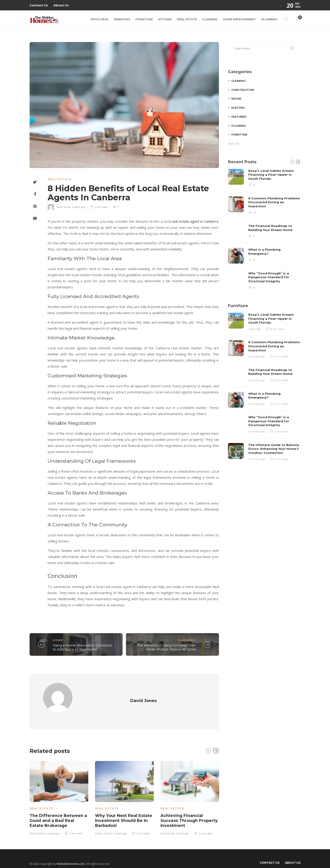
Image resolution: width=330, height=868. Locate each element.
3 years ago (78, 207)
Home (58, 640)
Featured (239, 117)
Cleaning (210, 19)
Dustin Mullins (104, 825)
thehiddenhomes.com (71, 855)
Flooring (187, 640)
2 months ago (257, 357)
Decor (236, 99)
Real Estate (187, 19)
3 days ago (254, 329)
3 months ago (257, 459)
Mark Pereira (37, 825)
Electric (238, 108)
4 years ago (53, 825)
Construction (243, 90)
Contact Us (39, 5)
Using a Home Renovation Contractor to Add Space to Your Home (83, 647)
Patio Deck (100, 19)
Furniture (144, 19)
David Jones (64, 207)
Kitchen (165, 19)
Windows (122, 19)
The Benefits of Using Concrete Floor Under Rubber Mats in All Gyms (166, 647)
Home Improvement (239, 19)
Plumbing (269, 19)
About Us (61, 5)
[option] (59, 789)
